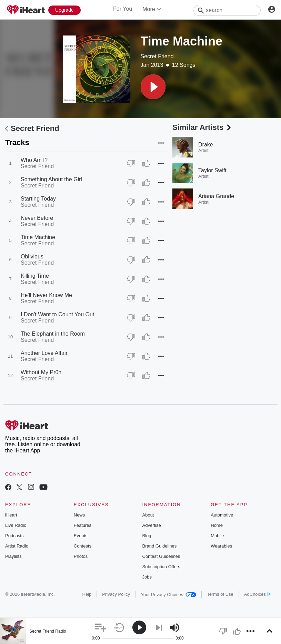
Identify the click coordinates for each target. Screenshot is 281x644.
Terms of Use (220, 594)
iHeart (11, 515)
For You (123, 9)
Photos (81, 556)
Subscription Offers (161, 567)
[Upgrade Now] (64, 10)
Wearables (221, 546)
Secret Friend (157, 56)
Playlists (13, 556)
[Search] (227, 10)
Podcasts (14, 536)
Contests (83, 546)
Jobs (147, 577)
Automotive (222, 515)
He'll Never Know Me (46, 295)
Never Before (37, 218)
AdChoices (257, 594)
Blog (147, 536)
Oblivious (32, 257)
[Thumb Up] (146, 163)
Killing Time (35, 276)
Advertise (152, 525)
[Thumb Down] (131, 163)
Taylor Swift (212, 170)
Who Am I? (34, 160)
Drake (206, 145)
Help (87, 594)
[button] (153, 87)
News (79, 515)
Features (83, 525)
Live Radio (16, 525)
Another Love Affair (44, 353)
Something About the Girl (51, 179)
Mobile (217, 536)
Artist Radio (17, 546)
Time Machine (38, 237)
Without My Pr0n (41, 372)
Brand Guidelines (160, 546)
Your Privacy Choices (168, 595)
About (148, 515)
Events (81, 536)
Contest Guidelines (161, 556)
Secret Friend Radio (48, 631)
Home (217, 525)
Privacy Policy (116, 594)
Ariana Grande (216, 196)
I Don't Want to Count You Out (57, 314)
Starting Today (38, 199)
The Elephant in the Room (53, 334)
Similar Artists (202, 127)
